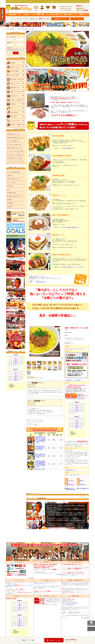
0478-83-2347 (66, 8)
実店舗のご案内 (86, 2)
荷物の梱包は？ (72, 484)
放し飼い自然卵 (54, 14)
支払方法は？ (71, 481)
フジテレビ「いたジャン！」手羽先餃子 (68, 518)
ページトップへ (91, 630)
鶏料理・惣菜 (40, 14)
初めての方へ (52, 2)
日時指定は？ (83, 484)
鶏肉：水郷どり (68, 14)
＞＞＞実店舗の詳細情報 (84, 618)
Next (88, 25)
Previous (7, 25)
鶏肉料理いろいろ (13, 29)
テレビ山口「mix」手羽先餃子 (65, 524)
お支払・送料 (63, 2)
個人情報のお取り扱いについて (15, 196)
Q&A (8, 189)
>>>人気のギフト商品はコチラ (40, 584)
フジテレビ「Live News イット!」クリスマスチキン (71, 526)
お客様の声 (79, 2)
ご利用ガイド (10, 176)
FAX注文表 (10, 186)
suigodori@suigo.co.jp (70, 605)
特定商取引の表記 (12, 193)
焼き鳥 (26, 14)
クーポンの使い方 (12, 182)
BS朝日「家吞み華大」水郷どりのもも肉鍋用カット (71, 513)
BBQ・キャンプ (20, 50)
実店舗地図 (10, 203)
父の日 (14, 50)
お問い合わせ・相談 (71, 2)
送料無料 (9, 50)
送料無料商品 (13, 14)
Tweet (66, 335)
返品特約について (69, 343)
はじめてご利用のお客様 (13, 172)
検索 (16, 53)
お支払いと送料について (13, 179)
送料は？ (82, 481)
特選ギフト (82, 14)
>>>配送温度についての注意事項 (73, 380)
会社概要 (58, 2)
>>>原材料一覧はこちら (71, 470)
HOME (7, 29)
